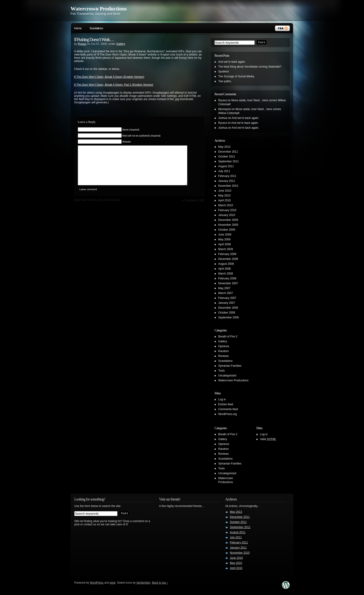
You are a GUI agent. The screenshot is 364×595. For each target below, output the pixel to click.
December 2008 (228, 259)
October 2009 (227, 230)
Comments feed (228, 409)
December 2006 (228, 308)
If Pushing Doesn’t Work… (94, 39)
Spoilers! (224, 72)
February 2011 (227, 176)
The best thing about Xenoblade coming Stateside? (250, 67)
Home (78, 28)
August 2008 (226, 264)
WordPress (97, 583)
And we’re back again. (232, 62)
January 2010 (227, 215)
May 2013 (224, 147)
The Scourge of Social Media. (236, 76)
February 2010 (227, 210)
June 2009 (225, 235)
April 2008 (224, 269)
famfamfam (143, 583)
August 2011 (226, 166)
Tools (221, 371)
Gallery (121, 44)
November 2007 (228, 283)
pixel (113, 583)
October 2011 (227, 157)
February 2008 (227, 278)
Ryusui (82, 44)
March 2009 (226, 249)
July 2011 (224, 171)
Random (223, 351)
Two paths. (225, 81)
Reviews (223, 356)
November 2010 (228, 186)
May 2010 (224, 196)
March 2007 (226, 293)
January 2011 (227, 181)
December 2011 (228, 152)
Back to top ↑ (160, 583)
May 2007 (224, 288)
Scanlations (96, 28)
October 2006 (227, 313)
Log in (222, 399)
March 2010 (226, 205)
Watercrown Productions (99, 9)
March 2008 (226, 274)
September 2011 (229, 161)
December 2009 (228, 220)
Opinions (224, 346)
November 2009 (228, 225)
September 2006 (229, 317)
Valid (268, 439)
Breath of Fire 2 (228, 337)
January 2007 (227, 303)
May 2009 (224, 239)
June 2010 (225, 191)
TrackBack (194, 207)
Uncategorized (227, 376)
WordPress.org (227, 414)
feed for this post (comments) (97, 207)
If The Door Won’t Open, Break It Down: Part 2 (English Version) (114, 85)
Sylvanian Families (230, 366)
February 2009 (227, 254)
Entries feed (226, 404)
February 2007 (227, 298)
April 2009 (224, 244)
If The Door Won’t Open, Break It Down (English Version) (109, 77)
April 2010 (224, 200)
